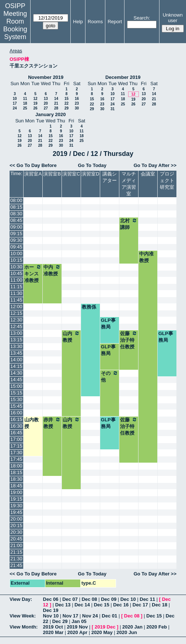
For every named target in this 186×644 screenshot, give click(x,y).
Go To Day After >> (155, 165)
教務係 (89, 307)
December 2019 (123, 77)
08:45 (16, 220)
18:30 (16, 479)
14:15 (16, 366)
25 (25, 108)
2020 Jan (132, 627)
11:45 (16, 300)
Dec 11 (147, 599)
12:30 (16, 320)
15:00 (16, 386)
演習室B (52, 174)
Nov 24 (90, 616)
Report (115, 22)
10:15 (16, 260)
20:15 (16, 525)
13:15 (16, 340)
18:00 (16, 466)
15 (66, 99)
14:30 (16, 373)
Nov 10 (51, 616)
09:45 (16, 247)
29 (66, 108)
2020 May (102, 632)
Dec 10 (128, 599)
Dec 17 (140, 605)
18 (25, 103)
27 (46, 108)
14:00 (16, 360)
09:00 (16, 227)
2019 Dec (105, 627)
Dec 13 (63, 605)
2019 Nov (77, 627)
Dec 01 (109, 616)
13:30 (16, 346)
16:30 (16, 426)
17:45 (16, 459)
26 (35, 108)
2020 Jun (127, 632)
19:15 (16, 499)
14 (56, 99)
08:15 (16, 207)
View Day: (21, 599)
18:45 (16, 486)
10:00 (16, 253)
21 (56, 103)
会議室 (148, 174)
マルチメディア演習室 (129, 184)
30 (77, 108)
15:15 (16, 393)
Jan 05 (79, 621)
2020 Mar (53, 632)
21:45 (16, 565)
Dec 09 (109, 599)
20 (46, 103)
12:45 (16, 326)
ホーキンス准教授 (33, 274)
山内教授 (71, 337)
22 (66, 103)
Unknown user (173, 18)
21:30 (16, 559)
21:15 (16, 552)
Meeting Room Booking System (15, 25)
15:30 (16, 399)
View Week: (23, 616)
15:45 (16, 406)
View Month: (24, 627)
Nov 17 (71, 616)
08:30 (16, 214)
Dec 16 (121, 605)
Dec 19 (51, 610)
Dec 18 (159, 605)
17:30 (16, 452)
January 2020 (50, 114)
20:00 (16, 519)
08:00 (16, 200)
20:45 (16, 539)
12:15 (16, 313)
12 (35, 99)
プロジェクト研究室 (167, 180)
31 (113, 109)
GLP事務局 (108, 323)
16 (77, 99)
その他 (110, 376)
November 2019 (46, 77)
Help (78, 22)
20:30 (16, 532)
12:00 (16, 307)
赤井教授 (52, 423)
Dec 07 (70, 599)
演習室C (71, 174)
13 (46, 99)
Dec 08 (90, 599)
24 (15, 108)
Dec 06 (51, 599)
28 (56, 108)
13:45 (16, 353)
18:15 (16, 472)
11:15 (16, 287)
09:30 (16, 240)
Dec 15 (102, 605)
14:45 (16, 380)
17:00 (16, 439)
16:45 (16, 433)
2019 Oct (53, 627)
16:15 (16, 419)
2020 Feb (157, 627)
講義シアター (110, 177)
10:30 (16, 267)
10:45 (16, 273)
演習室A (33, 174)
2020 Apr (77, 632)
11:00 (16, 280)
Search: (142, 18)
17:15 (16, 446)
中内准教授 (146, 257)
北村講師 (129, 224)
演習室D (90, 174)
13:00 (16, 333)
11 (25, 99)
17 (15, 103)
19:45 (16, 512)
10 (15, 99)
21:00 (16, 545)
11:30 (16, 293)
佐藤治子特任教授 (129, 340)
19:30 (16, 506)
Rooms (95, 22)
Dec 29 (60, 621)
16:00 (16, 413)
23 (77, 103)
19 (35, 103)
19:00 (16, 492)
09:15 (16, 234)
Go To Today (92, 165)
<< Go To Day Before (33, 165)
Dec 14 (82, 605)
